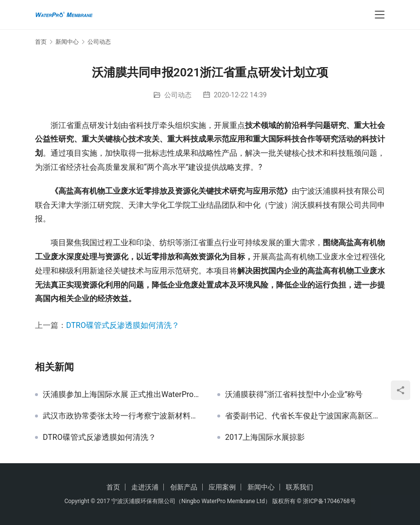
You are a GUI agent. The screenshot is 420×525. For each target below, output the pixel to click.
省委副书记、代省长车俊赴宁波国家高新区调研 (305, 416)
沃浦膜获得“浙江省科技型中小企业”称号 (294, 395)
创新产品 (184, 487)
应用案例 (222, 487)
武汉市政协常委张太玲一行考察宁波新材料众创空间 (123, 416)
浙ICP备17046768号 (329, 501)
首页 (41, 42)
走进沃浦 (145, 487)
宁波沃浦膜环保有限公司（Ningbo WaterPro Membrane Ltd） (191, 501)
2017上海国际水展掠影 (265, 437)
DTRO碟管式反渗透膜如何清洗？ (123, 325)
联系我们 (299, 487)
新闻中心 (261, 487)
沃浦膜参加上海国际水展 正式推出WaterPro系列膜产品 (123, 395)
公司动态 (178, 95)
